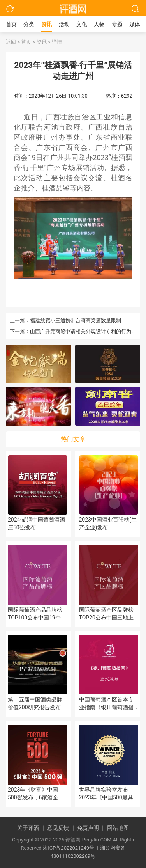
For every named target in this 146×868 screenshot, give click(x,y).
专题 (117, 24)
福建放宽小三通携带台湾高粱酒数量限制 (76, 320)
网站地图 (118, 828)
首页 (11, 24)
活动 (64, 24)
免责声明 (92, 828)
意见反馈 (62, 828)
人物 (99, 24)
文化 (82, 24)
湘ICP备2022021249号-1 (71, 848)
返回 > (13, 42)
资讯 (47, 24)
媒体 (135, 24)
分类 (29, 24)
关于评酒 (32, 828)
